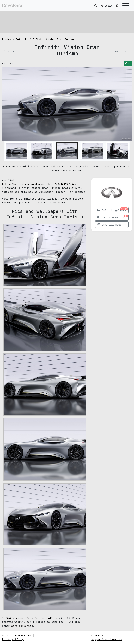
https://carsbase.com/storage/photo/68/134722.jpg (39, 184)
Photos (7, 39)
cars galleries (22, 626)
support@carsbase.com (107, 639)
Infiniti (22, 39)
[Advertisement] (67, 22)
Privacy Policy (13, 639)
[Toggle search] (96, 6)
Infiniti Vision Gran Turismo (54, 39)
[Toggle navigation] (126, 6)
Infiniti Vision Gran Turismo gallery (31, 618)
